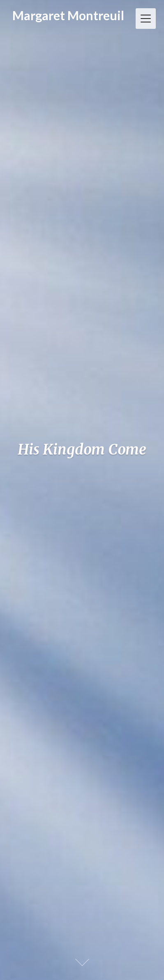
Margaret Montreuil (68, 15)
